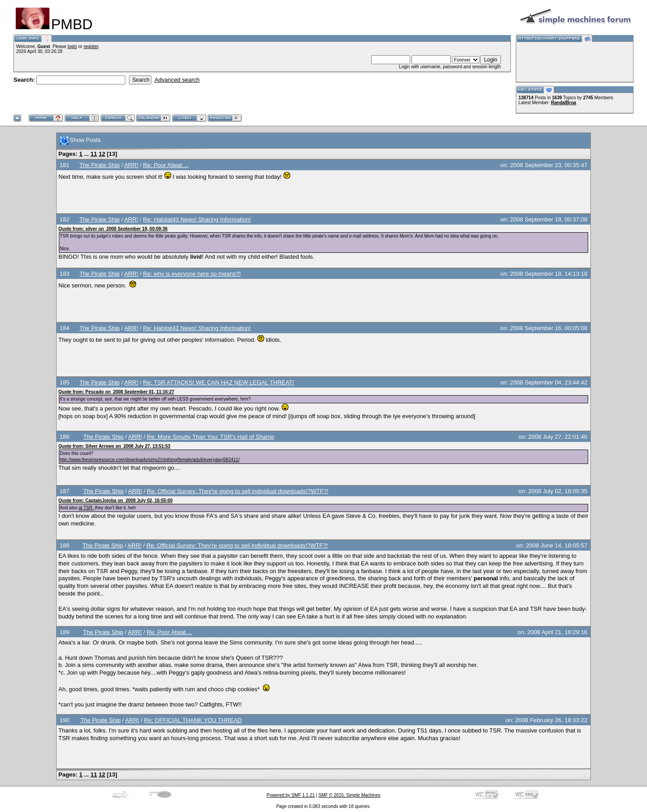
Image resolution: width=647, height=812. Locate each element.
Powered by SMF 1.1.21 (290, 795)
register (91, 46)
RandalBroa (563, 103)
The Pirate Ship (100, 165)
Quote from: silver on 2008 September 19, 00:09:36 (113, 229)
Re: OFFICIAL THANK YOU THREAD (193, 720)
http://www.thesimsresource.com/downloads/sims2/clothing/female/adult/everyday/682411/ (150, 460)
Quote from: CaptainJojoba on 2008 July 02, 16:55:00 (115, 501)
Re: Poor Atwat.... (166, 165)
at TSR (87, 508)
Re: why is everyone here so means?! (192, 274)
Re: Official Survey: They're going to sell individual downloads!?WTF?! (238, 491)
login (72, 46)
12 (102, 154)
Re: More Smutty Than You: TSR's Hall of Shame (210, 437)
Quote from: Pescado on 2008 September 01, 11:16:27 (116, 392)
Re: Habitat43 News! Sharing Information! (197, 219)
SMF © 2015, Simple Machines (350, 795)
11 (94, 154)
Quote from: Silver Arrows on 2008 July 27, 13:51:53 (114, 446)
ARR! (131, 165)
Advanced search (177, 80)
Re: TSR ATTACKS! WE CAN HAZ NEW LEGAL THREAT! (218, 382)
